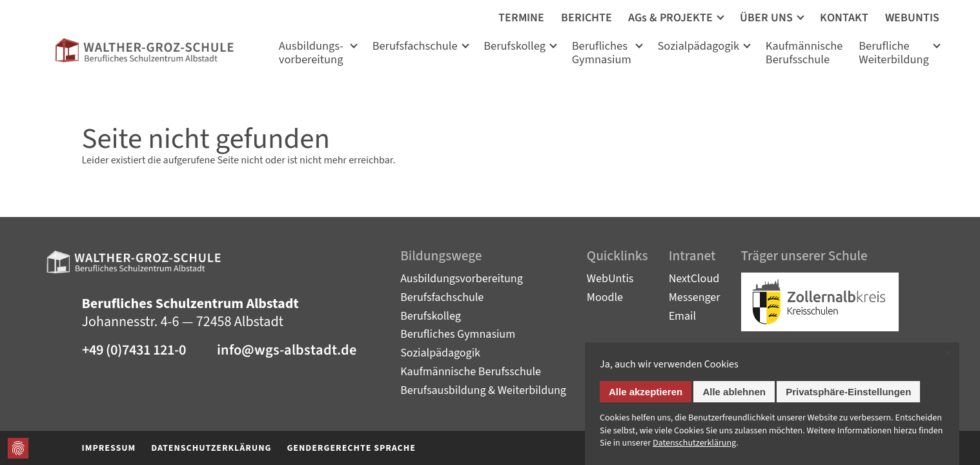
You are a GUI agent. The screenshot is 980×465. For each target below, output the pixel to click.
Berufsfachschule (415, 47)
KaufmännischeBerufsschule (804, 54)
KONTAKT (844, 18)
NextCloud (694, 279)
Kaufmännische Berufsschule (471, 372)
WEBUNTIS (912, 18)
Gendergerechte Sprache (351, 448)
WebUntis (610, 279)
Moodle (605, 297)
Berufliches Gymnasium (602, 54)
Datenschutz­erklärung (694, 444)
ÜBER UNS (766, 18)
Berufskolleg (515, 47)
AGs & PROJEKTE (670, 18)
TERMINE (521, 18)
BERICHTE (587, 18)
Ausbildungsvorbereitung (462, 279)
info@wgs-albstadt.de (287, 350)
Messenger (695, 297)
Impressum (109, 448)
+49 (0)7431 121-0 (134, 350)
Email (683, 316)
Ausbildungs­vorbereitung (311, 54)
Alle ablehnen (734, 392)
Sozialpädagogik (698, 47)
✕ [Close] (948, 354)
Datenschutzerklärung (211, 448)
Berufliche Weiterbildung (894, 54)
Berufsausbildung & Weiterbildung (483, 390)
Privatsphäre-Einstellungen (848, 392)
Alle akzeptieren (646, 392)
